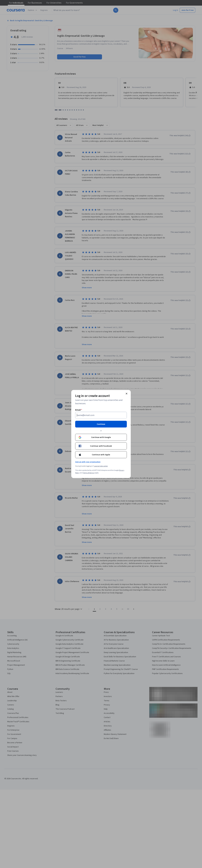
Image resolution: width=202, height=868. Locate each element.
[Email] (101, 415)
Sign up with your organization (88, 462)
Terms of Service (89, 473)
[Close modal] (127, 394)
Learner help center (101, 466)
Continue (101, 424)
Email (79, 410)
